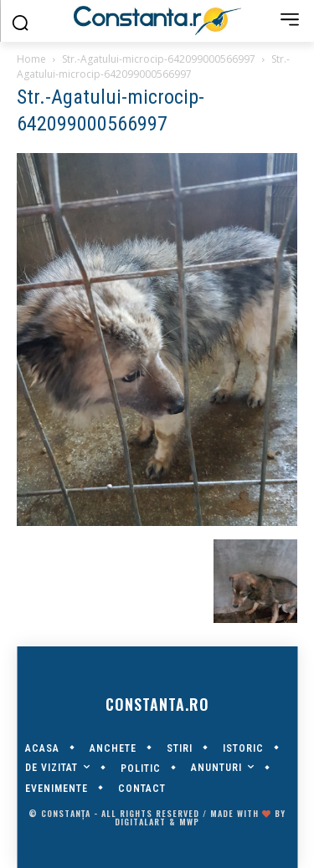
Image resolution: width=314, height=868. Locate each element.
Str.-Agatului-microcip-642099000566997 (159, 59)
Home (31, 59)
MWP (189, 822)
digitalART (140, 822)
